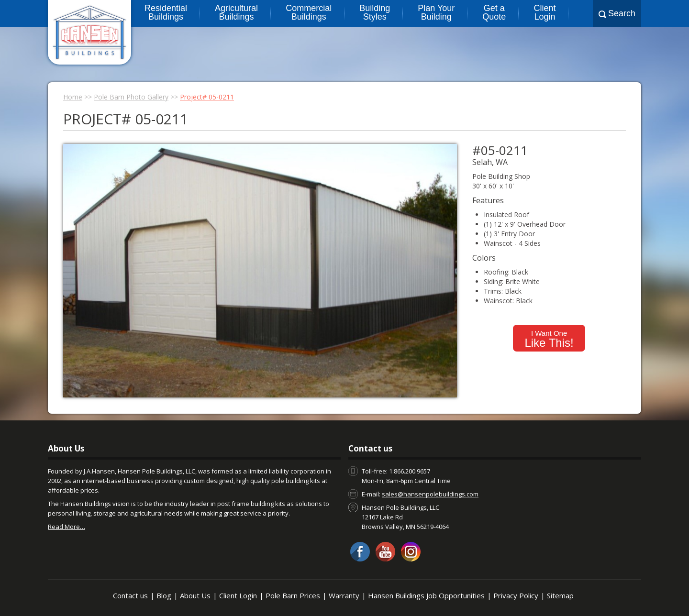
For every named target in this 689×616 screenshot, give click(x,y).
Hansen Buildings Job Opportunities (426, 595)
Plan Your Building (436, 12)
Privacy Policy (516, 595)
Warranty (344, 595)
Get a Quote (494, 12)
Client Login (545, 12)
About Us (195, 595)
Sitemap (560, 595)
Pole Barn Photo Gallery (131, 97)
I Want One (549, 339)
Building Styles (375, 12)
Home (73, 97)
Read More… (67, 527)
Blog (164, 595)
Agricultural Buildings (236, 12)
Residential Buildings (166, 12)
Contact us (130, 595)
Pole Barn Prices (293, 595)
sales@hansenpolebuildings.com (430, 494)
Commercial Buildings (309, 12)
